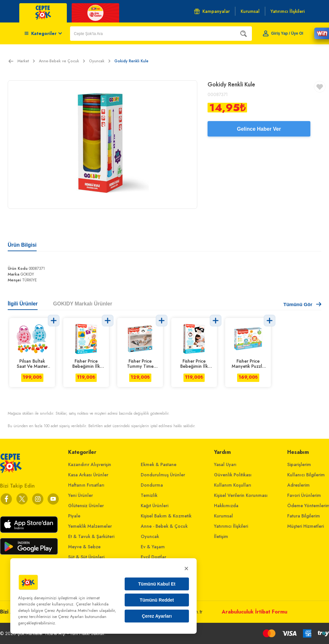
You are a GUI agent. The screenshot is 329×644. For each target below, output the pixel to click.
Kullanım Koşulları (233, 485)
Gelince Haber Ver (259, 129)
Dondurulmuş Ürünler (163, 475)
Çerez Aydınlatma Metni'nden (71, 610)
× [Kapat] (186, 568)
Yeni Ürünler (80, 495)
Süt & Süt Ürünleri (86, 557)
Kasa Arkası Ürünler (88, 475)
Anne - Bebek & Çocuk (164, 526)
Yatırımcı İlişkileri (231, 526)
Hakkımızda (226, 506)
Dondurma (152, 485)
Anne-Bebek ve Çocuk (62, 61)
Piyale (74, 516)
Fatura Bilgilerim (304, 516)
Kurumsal (223, 516)
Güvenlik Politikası (233, 475)
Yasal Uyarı (225, 464)
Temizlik (149, 495)
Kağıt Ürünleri (155, 506)
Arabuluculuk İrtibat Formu (254, 612)
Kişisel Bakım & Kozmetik (166, 516)
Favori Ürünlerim (304, 495)
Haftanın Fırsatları (86, 485)
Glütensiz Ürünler (86, 506)
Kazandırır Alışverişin (90, 464)
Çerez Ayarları (157, 616)
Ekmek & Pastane (159, 464)
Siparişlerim (299, 464)
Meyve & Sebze (84, 547)
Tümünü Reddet (157, 600)
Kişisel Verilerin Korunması (241, 495)
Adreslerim (298, 485)
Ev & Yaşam (153, 547)
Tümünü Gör (302, 304)
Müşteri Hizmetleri (306, 526)
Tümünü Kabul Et (157, 584)
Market (26, 61)
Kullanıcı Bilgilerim (306, 475)
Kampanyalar (212, 11)
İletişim (221, 536)
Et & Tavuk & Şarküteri (91, 536)
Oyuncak (100, 61)
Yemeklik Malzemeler (90, 526)
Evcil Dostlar (153, 557)
